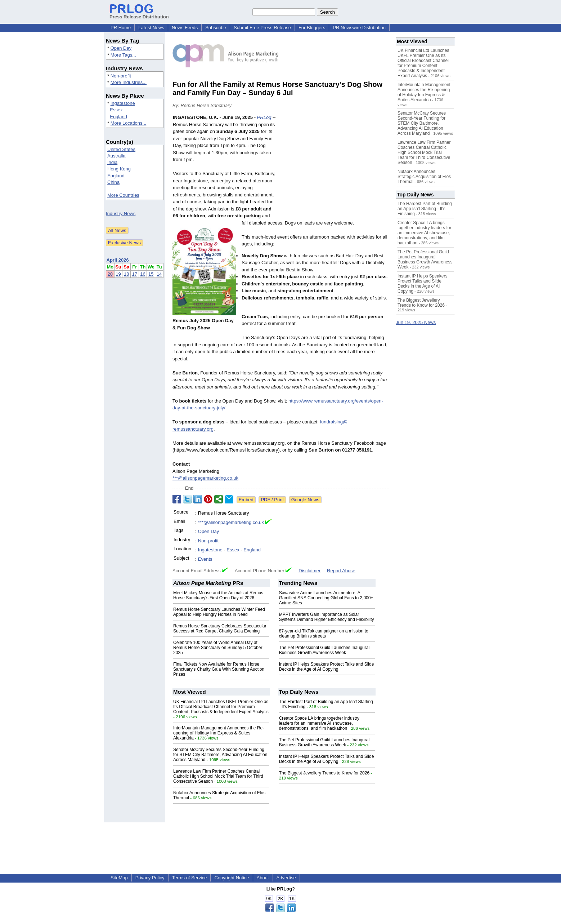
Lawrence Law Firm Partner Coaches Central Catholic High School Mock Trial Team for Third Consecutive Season (218, 776)
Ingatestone (123, 103)
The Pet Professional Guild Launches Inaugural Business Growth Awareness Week (324, 650)
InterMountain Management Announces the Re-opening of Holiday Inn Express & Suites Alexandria (219, 733)
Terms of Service (190, 878)
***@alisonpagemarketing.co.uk (205, 478)
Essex (116, 110)
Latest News (151, 28)
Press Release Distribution (139, 14)
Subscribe (216, 28)
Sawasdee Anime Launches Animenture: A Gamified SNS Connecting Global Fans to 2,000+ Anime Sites (326, 598)
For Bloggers (312, 28)
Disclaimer (309, 571)
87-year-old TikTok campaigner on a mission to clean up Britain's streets (324, 634)
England (118, 117)
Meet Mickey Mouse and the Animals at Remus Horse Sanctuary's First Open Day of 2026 (218, 595)
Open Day (121, 48)
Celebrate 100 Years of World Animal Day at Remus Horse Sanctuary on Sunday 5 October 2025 (218, 648)
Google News (305, 500)
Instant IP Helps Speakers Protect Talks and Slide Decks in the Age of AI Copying (327, 667)
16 (143, 274)
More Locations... (129, 123)
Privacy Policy (150, 878)
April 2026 (118, 260)
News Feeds (185, 28)
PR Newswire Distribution (359, 28)
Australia (116, 156)
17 (135, 274)
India (112, 162)
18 (126, 274)
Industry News (121, 214)
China (113, 182)
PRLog (264, 117)
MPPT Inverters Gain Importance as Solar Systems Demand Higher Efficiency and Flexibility (327, 617)
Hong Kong (119, 169)
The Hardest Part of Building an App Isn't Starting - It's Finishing (425, 209)
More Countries (123, 195)
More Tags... (123, 55)
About (263, 878)
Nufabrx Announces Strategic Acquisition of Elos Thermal (424, 177)
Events (205, 559)
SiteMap (119, 878)
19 (118, 274)
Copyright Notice (232, 878)
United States (121, 149)
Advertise (286, 878)
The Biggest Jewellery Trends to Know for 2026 (324, 773)
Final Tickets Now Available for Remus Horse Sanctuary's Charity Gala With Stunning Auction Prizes (219, 669)
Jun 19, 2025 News (416, 322)
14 (159, 274)
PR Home (121, 28)
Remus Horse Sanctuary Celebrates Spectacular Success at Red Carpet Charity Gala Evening (220, 628)
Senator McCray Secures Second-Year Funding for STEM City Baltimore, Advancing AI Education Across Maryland (220, 755)
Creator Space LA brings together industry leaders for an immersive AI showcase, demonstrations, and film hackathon (319, 723)
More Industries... (129, 82)
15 (151, 274)
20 (110, 274)
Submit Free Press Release (262, 28)
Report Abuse (341, 571)
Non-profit (121, 76)
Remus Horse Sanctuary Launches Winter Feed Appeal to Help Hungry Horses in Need (219, 612)
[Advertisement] (335, 167)
